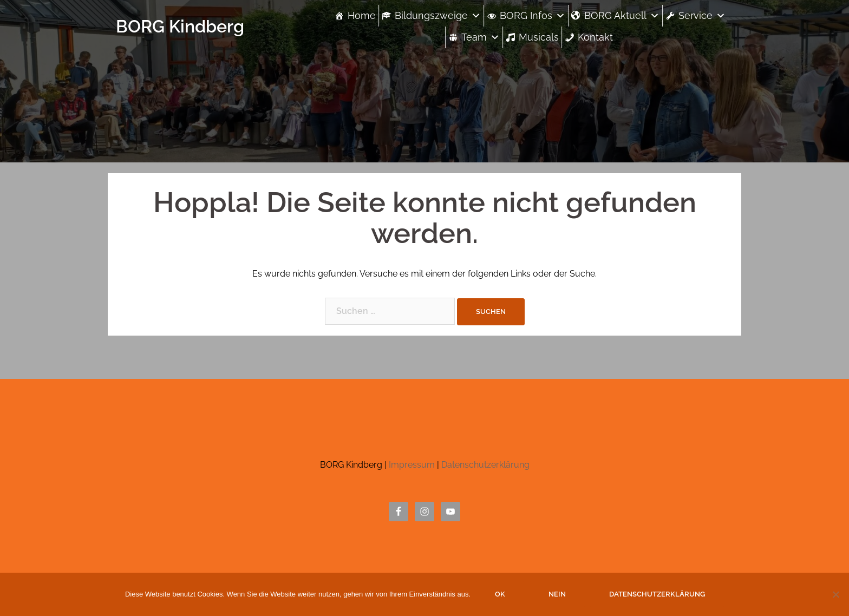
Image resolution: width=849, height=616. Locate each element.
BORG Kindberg (180, 26)
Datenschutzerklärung (485, 465)
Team (481, 37)
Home (362, 15)
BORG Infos (533, 15)
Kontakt (595, 37)
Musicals (539, 37)
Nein (557, 594)
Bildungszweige (438, 15)
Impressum (412, 465)
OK (500, 594)
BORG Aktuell (622, 15)
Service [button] (702, 15)
